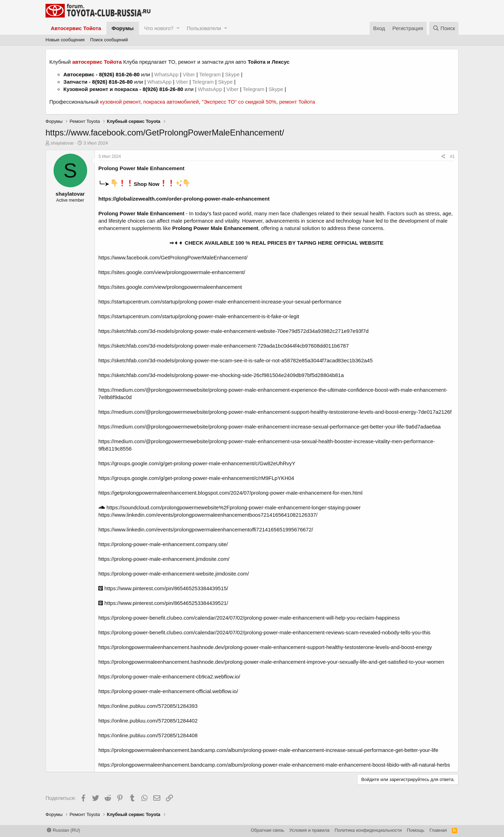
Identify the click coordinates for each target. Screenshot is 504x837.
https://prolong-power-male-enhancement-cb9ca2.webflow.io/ (169, 676)
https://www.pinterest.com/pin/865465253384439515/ (163, 588)
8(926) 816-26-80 (119, 74)
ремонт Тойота (297, 102)
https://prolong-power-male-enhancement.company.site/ (163, 544)
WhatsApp (167, 74)
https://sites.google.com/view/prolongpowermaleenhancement (170, 287)
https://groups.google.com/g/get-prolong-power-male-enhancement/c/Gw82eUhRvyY (197, 463)
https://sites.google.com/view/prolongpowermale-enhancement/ (172, 272)
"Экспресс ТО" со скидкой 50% (239, 102)
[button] (178, 28)
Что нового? (159, 28)
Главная (438, 830)
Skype (233, 74)
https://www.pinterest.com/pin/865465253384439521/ (163, 603)
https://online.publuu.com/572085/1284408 (148, 735)
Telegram (211, 74)
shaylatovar (62, 143)
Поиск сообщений (109, 40)
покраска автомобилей (171, 102)
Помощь (415, 830)
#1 (452, 156)
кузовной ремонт (120, 102)
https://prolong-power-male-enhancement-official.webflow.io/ (168, 691)
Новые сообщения (65, 40)
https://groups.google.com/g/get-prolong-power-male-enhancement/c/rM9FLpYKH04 (196, 478)
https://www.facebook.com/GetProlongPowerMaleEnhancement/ (173, 257)
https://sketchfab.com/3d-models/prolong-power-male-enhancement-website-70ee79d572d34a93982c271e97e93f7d (233, 331)
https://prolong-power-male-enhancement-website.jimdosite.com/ (174, 574)
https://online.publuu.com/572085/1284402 (148, 721)
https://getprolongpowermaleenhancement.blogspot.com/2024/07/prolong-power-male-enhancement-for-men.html (230, 493)
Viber (189, 74)
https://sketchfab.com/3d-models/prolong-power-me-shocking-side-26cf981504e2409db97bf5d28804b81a (221, 375)
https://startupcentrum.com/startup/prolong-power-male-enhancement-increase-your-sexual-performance (220, 302)
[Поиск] (444, 28)
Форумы (123, 28)
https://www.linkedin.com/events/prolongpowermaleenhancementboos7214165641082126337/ (208, 515)
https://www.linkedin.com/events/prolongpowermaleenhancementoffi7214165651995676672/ (206, 529)
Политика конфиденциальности (368, 830)
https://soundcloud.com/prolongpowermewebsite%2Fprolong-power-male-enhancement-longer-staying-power (229, 507)
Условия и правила (310, 830)
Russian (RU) (64, 830)
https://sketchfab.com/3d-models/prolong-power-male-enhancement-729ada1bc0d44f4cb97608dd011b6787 (223, 346)
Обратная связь (267, 830)
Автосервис (79, 74)
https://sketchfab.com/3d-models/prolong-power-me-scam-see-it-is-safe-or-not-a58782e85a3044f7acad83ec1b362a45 (236, 360)
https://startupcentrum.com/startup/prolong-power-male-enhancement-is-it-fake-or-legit (199, 316)
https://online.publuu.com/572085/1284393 (148, 706)
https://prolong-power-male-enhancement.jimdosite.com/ (164, 559)
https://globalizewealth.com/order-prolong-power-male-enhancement (184, 199)
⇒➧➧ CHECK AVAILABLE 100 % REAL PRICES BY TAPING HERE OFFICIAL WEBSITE (276, 243)
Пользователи (204, 28)
